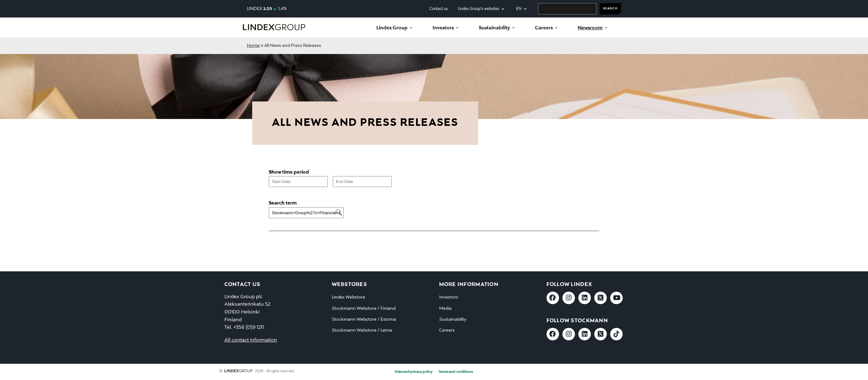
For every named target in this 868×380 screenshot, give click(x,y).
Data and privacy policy (414, 372)
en (519, 9)
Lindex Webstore (348, 297)
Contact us (439, 9)
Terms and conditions (456, 372)
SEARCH (610, 9)
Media (445, 308)
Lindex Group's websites (479, 9)
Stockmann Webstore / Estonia (364, 319)
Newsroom (590, 28)
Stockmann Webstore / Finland (364, 308)
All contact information (251, 340)
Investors (443, 28)
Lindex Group (392, 28)
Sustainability (494, 28)
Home (253, 46)
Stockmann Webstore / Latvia (362, 330)
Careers (544, 28)
